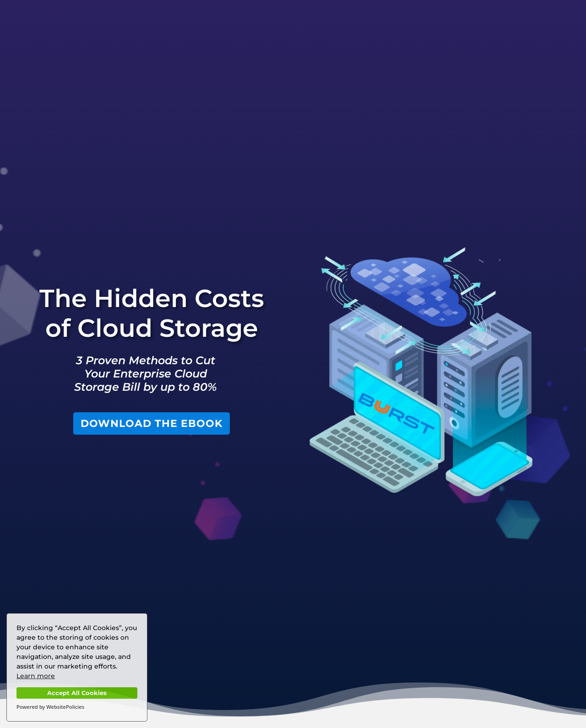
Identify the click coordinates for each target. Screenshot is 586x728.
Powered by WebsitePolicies (50, 707)
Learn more (36, 676)
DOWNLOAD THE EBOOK (152, 423)
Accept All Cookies (77, 693)
